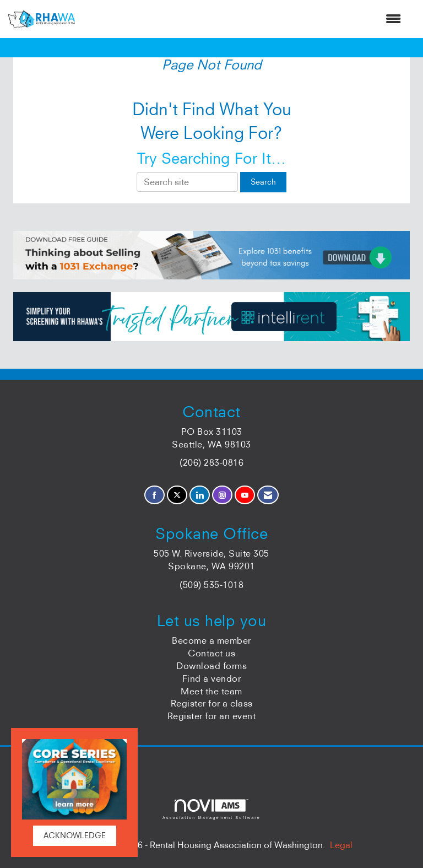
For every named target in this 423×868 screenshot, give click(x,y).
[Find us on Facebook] (154, 495)
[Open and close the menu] (243, 19)
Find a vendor (212, 678)
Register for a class (212, 703)
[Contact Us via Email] (268, 495)
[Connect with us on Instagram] (222, 495)
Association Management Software (211, 809)
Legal (341, 845)
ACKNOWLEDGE (75, 835)
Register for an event (212, 716)
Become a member (211, 640)
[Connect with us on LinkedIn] (200, 495)
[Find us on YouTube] (245, 495)
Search (263, 182)
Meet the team (211, 691)
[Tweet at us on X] (177, 495)
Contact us (211, 653)
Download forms (211, 666)
